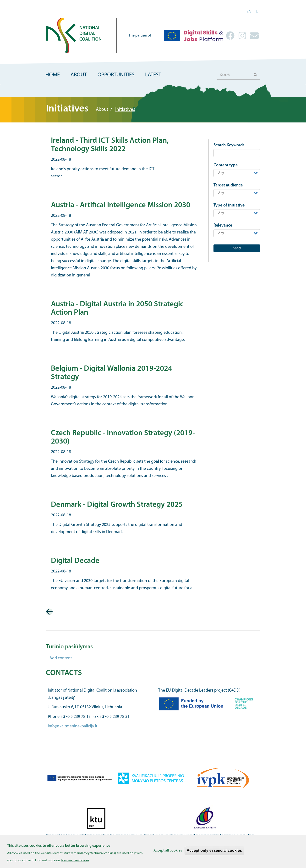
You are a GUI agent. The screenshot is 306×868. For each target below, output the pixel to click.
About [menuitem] (79, 75)
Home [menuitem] (53, 75)
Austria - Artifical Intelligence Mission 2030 (121, 205)
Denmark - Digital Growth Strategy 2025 (117, 505)
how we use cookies (75, 862)
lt (258, 12)
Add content (61, 658)
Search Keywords (229, 145)
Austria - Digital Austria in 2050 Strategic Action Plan (117, 309)
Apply (237, 248)
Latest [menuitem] (153, 75)
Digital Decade (75, 561)
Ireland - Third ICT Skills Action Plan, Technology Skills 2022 (110, 145)
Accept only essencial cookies (214, 852)
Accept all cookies (168, 852)
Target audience (228, 185)
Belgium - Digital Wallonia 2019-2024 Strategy (112, 373)
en (249, 12)
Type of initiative (229, 205)
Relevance (223, 225)
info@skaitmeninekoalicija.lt (73, 726)
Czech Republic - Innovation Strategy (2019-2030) (123, 437)
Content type (226, 165)
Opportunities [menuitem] (116, 75)
